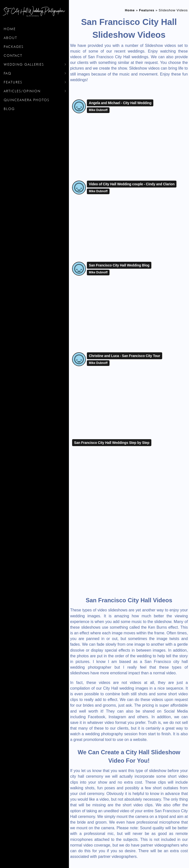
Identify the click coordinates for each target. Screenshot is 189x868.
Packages (14, 47)
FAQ (8, 73)
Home (10, 29)
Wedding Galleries (24, 64)
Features (13, 82)
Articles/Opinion (22, 91)
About (10, 38)
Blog (9, 109)
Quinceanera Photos (27, 100)
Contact (13, 56)
